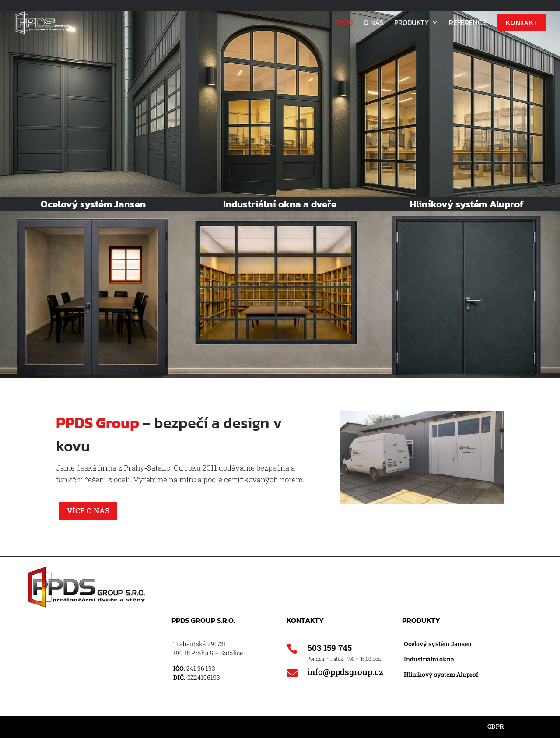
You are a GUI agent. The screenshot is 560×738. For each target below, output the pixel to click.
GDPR (496, 726)
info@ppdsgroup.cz (345, 672)
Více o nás (88, 511)
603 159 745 (329, 648)
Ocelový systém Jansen (438, 644)
